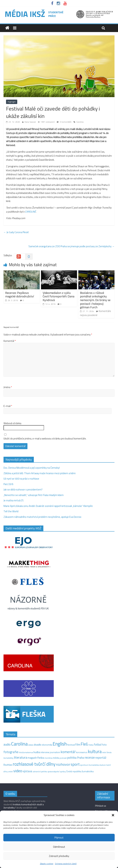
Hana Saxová (30, 122)
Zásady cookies (47, 864)
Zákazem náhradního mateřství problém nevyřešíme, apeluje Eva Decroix (42, 517)
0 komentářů (64, 122)
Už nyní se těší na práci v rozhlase (21, 479)
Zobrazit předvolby (59, 856)
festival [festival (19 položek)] (71, 745)
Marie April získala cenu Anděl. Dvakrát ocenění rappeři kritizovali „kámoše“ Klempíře (48, 506)
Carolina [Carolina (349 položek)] (19, 744)
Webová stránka (12, 423)
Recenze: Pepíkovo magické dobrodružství (19, 295)
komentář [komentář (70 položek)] (68, 752)
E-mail (8, 406)
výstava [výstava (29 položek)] (27, 771)
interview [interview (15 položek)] (45, 752)
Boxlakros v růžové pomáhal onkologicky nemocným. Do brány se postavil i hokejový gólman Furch (95, 300)
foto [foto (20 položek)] (104, 745)
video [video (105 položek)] (18, 771)
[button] (113, 815)
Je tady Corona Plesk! (16, 232)
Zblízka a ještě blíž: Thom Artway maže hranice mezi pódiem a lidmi (40, 473)
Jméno (8, 387)
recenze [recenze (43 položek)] (90, 757)
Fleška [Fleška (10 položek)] (91, 745)
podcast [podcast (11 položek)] (63, 758)
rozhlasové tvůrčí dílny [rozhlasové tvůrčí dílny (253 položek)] (34, 764)
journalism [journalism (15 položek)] (55, 752)
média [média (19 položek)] (56, 758)
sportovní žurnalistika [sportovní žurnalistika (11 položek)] (90, 765)
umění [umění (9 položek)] (10, 772)
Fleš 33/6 (8, 484)
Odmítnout (59, 847)
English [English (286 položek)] (60, 744)
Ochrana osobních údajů (66, 864)
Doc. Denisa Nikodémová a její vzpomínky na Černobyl (32, 468)
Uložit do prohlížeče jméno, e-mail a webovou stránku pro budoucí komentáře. (45, 439)
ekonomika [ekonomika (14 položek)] (47, 745)
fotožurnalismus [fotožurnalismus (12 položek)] (26, 752)
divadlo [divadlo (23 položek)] (38, 745)
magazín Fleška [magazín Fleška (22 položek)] (36, 758)
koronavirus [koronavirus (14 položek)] (82, 752)
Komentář (10, 341)
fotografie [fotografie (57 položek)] (11, 752)
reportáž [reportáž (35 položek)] (101, 758)
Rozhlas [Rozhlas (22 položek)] (8, 765)
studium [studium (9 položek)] (103, 765)
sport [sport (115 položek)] (75, 764)
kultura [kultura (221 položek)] (95, 751)
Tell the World (11, 511)
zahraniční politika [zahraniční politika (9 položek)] (40, 772)
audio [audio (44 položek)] (7, 744)
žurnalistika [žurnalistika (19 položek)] (88, 771)
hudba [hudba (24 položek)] (37, 752)
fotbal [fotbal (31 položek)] (98, 745)
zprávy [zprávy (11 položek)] (63, 772)
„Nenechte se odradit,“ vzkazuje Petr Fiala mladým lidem (34, 495)
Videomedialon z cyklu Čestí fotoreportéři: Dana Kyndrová (58, 296)
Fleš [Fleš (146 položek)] (84, 744)
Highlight (12, 102)
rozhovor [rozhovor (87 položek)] (63, 764)
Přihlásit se (101, 806)
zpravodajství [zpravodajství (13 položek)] (53, 771)
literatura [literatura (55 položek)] (21, 757)
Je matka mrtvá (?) (13, 500)
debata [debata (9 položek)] (31, 745)
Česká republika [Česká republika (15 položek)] (74, 771)
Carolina (80, 122)
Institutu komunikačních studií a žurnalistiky (24, 806)
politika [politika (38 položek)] (72, 758)
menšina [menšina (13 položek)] (48, 758)
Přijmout (59, 838)
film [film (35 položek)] (78, 744)
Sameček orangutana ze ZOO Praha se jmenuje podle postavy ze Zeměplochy (71, 246)
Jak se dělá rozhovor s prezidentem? (23, 490)
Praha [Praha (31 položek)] (81, 758)
